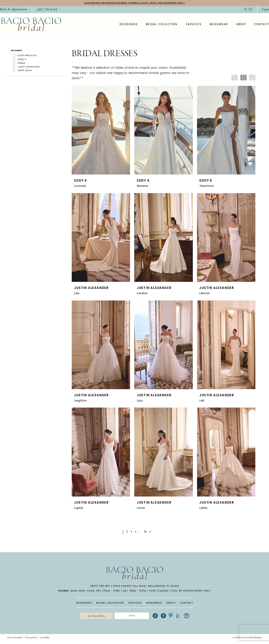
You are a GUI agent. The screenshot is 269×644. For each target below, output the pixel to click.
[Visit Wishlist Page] (251, 10)
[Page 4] (136, 532)
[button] (36, 52)
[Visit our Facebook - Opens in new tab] (173, 617)
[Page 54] (148, 532)
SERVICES (135, 603)
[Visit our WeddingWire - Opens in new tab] (196, 617)
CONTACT (187, 603)
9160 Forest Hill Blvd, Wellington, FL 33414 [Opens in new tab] (146, 587)
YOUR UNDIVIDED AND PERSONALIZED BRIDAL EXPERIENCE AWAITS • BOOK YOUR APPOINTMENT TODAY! (135, 3)
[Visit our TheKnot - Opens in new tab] (188, 617)
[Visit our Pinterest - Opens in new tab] (180, 617)
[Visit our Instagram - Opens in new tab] (165, 617)
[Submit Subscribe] (136, 617)
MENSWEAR (154, 603)
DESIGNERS (84, 603)
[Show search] (246, 10)
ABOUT (171, 603)
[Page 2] (125, 532)
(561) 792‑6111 (100, 587)
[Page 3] (130, 532)
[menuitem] (45, 10)
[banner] (31, 25)
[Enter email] (92, 617)
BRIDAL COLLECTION (110, 603)
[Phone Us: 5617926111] (47, 10)
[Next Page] (154, 532)
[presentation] (101, 131)
